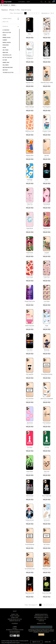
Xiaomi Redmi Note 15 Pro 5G (41, 618)
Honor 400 (41, 621)
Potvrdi (41, 635)
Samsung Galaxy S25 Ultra (15, 619)
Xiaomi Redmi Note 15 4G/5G (41, 616)
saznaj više (48, 642)
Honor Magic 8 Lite (41, 619)
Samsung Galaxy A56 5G (41, 614)
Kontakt (15, 628)
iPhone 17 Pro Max (15, 616)
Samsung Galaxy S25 (15, 621)
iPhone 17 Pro (15, 614)
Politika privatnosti (15, 631)
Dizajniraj (22, 2)
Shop (28, 2)
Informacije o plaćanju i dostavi (15, 630)
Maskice (13, 5)
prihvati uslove (36, 642)
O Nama (15, 627)
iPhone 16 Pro (15, 618)
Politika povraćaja (15, 633)
